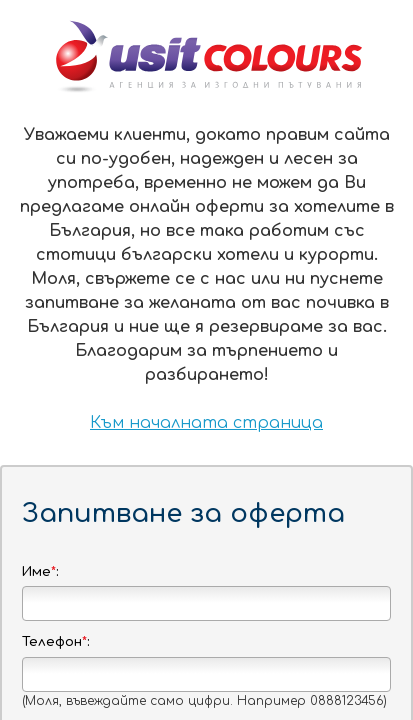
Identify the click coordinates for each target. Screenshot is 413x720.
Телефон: (55, 642)
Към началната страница (206, 423)
